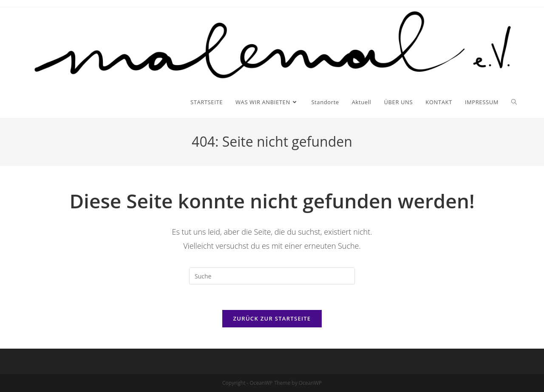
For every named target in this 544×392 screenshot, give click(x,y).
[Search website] (514, 102)
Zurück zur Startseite (272, 318)
